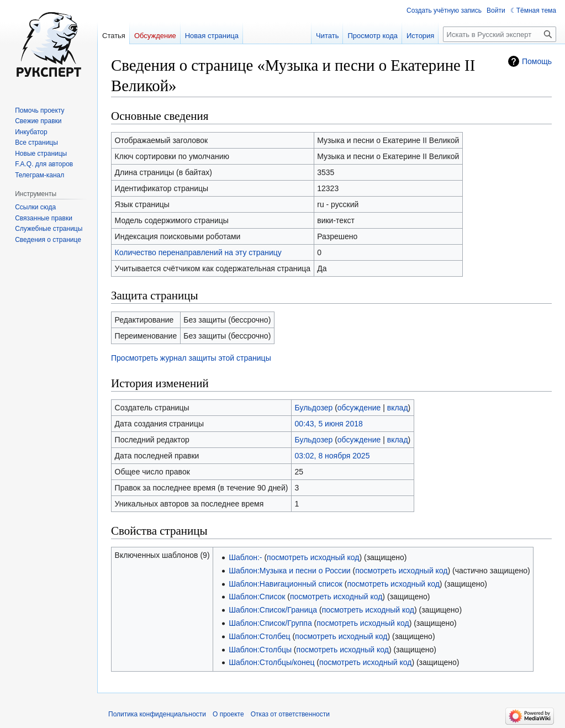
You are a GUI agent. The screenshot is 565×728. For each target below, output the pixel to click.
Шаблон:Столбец (259, 636)
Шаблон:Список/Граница (273, 610)
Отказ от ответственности (290, 714)
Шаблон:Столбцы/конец (271, 662)
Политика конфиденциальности (157, 714)
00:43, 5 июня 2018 (329, 424)
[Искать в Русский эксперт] (500, 34)
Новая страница (212, 36)
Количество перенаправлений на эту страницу (198, 252)
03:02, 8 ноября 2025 (332, 456)
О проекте (228, 714)
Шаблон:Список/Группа (270, 623)
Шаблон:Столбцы (260, 650)
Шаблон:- (245, 557)
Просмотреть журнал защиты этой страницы (191, 358)
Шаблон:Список (257, 597)
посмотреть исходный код (313, 557)
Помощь (537, 61)
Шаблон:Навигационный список (286, 584)
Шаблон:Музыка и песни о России (290, 571)
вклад (398, 408)
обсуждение (359, 408)
